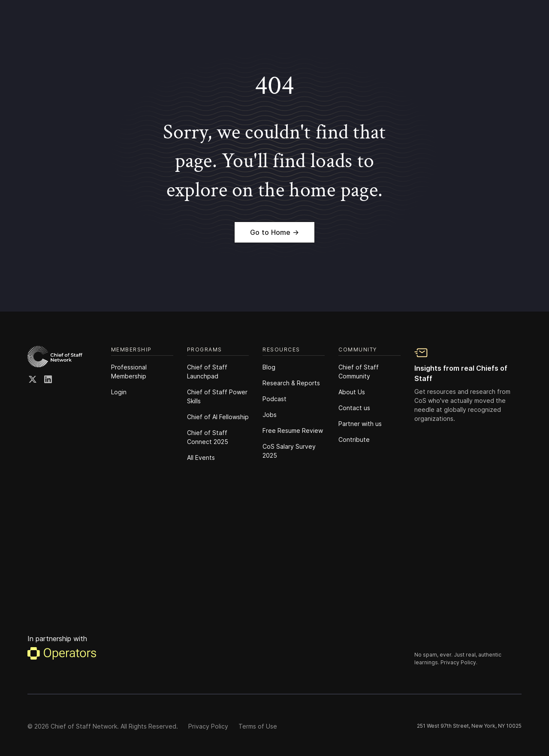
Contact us (354, 408)
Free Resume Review (293, 430)
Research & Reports (291, 383)
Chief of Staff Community (359, 372)
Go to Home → (274, 232)
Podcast (274, 399)
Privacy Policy (208, 726)
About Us (352, 392)
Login (119, 392)
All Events (201, 457)
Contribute (354, 439)
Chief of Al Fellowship (218, 417)
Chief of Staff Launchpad (207, 372)
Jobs (270, 415)
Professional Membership (129, 372)
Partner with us (360, 424)
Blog (269, 367)
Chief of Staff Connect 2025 (208, 437)
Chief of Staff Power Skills (217, 396)
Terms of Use (258, 726)
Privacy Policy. (459, 662)
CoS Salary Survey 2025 (289, 451)
